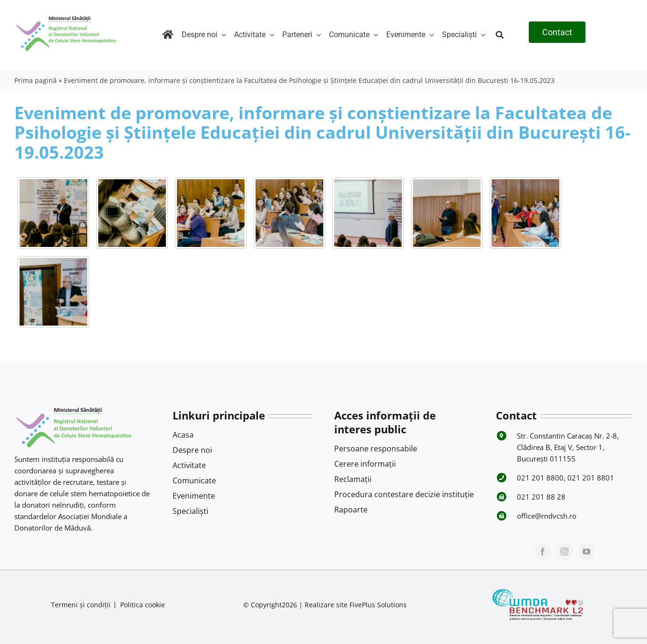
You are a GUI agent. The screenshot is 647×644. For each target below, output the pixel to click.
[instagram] (565, 552)
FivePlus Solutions (378, 605)
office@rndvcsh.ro (547, 516)
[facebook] (543, 552)
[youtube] (586, 552)
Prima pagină (36, 80)
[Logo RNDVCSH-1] (66, 16)
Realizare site (326, 605)
